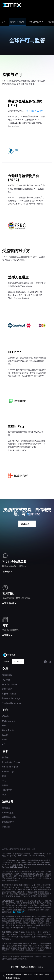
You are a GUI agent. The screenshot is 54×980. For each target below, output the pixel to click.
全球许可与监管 (17, 22)
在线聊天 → (7, 572)
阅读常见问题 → (9, 603)
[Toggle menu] (49, 5)
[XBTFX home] (12, 5)
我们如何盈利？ (36, 22)
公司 (3, 22)
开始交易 (27, 524)
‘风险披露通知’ (18, 912)
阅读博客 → (7, 635)
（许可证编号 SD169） (34, 111)
